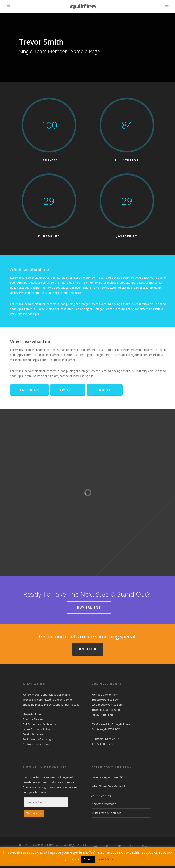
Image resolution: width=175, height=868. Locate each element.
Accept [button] (88, 862)
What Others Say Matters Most (111, 788)
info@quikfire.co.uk (107, 741)
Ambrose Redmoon (104, 806)
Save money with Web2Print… (110, 780)
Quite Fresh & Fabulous (106, 815)
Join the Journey (101, 797)
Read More (105, 861)
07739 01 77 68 (104, 746)
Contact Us (88, 651)
